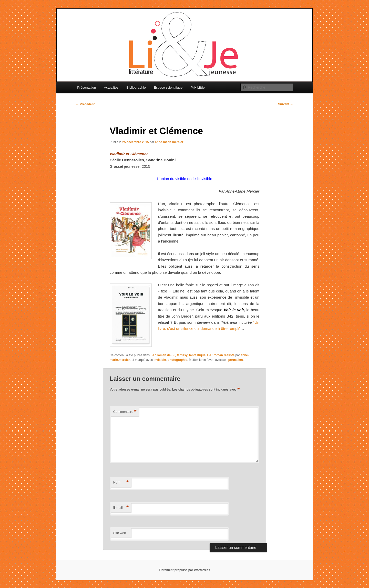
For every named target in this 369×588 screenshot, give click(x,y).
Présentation (86, 87)
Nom (121, 483)
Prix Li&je (198, 87)
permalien (236, 360)
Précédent (85, 104)
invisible (160, 360)
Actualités (111, 87)
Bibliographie (136, 87)
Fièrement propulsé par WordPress (184, 570)
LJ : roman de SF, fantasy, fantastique (178, 355)
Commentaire (125, 412)
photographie (177, 360)
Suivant (286, 104)
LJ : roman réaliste (221, 355)
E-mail (121, 508)
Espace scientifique (168, 87)
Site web (120, 533)
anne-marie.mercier (169, 142)
